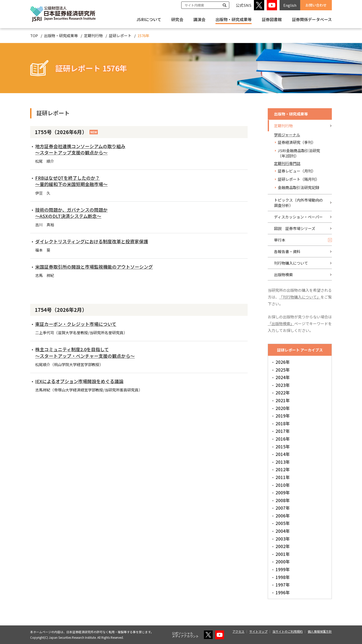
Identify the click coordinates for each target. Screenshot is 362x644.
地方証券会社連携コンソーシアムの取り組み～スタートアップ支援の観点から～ (80, 149)
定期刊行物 (93, 36)
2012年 (283, 469)
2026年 (283, 362)
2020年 (283, 408)
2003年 (283, 539)
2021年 (283, 400)
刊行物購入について (291, 263)
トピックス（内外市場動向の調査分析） (299, 203)
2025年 (283, 370)
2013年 (283, 462)
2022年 (283, 393)
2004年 (283, 531)
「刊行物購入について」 (300, 297)
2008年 (283, 500)
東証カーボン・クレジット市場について (76, 324)
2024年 (283, 377)
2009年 (283, 492)
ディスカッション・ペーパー (298, 217)
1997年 (283, 585)
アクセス (238, 631)
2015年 (283, 447)
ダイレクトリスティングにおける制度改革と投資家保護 (92, 241)
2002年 (283, 546)
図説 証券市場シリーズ (295, 228)
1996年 (283, 592)
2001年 (283, 554)
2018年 (283, 423)
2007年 (283, 508)
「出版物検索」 (281, 324)
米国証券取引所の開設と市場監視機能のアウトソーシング (94, 267)
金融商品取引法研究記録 (299, 187)
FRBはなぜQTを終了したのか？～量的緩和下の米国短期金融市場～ (71, 181)
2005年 (283, 523)
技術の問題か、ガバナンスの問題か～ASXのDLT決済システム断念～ (71, 213)
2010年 (283, 485)
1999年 (283, 569)
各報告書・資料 (287, 251)
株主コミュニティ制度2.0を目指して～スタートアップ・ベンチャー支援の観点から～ (85, 352)
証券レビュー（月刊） (297, 171)
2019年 (283, 416)
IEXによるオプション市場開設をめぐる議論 (79, 381)
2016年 (283, 439)
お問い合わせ (316, 5)
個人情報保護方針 (320, 631)
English (290, 5)
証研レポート (120, 36)
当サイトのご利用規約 (288, 631)
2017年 (283, 431)
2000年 (283, 562)
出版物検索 (283, 275)
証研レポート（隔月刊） (299, 179)
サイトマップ (258, 631)
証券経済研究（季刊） (297, 142)
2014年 (283, 454)
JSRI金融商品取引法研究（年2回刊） (299, 153)
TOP (34, 36)
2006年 (283, 516)
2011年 (283, 477)
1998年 (283, 577)
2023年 (283, 385)
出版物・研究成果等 (234, 19)
